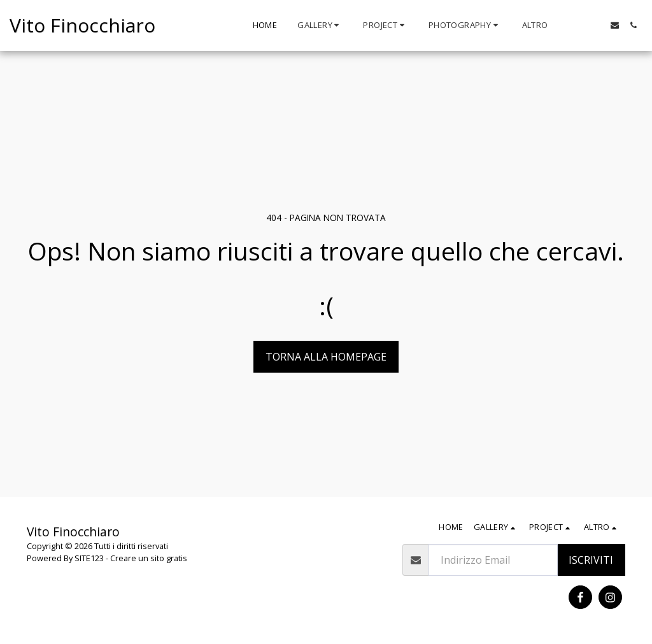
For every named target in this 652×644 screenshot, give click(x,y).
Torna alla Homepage (326, 357)
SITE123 (89, 558)
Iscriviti (591, 560)
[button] (320, 25)
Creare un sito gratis (149, 558)
